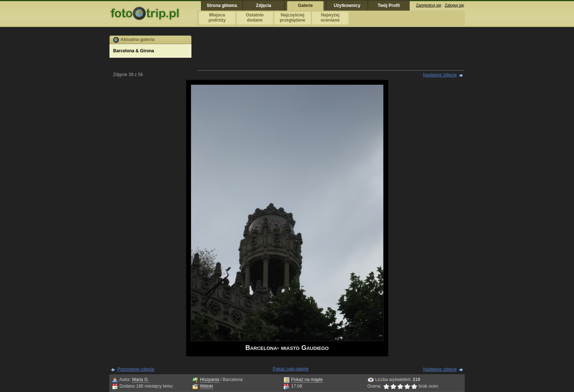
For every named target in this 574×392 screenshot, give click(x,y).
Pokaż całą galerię (291, 369)
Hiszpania (210, 380)
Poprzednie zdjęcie (136, 369)
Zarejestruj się (429, 5)
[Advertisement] (331, 52)
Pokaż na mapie (307, 380)
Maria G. (141, 380)
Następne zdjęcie (440, 75)
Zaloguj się (454, 5)
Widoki (206, 386)
